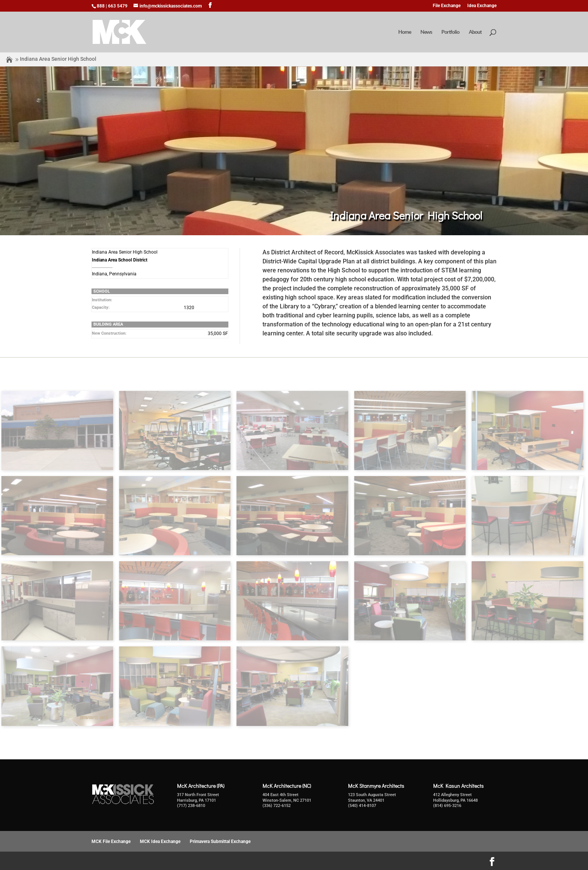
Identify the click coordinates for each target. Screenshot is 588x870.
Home (405, 32)
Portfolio (450, 32)
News (426, 32)
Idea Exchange (482, 6)
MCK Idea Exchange (160, 841)
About (475, 32)
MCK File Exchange (111, 841)
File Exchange (447, 6)
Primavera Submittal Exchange (220, 841)
